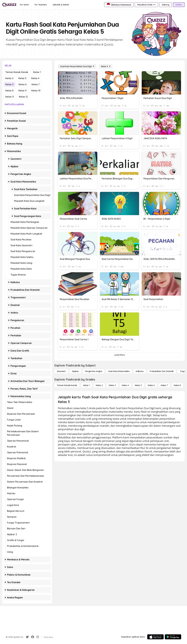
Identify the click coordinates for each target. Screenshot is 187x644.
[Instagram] (38, 637)
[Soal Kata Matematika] (119, 371)
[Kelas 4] (125, 385)
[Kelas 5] (106, 66)
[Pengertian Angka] (94, 371)
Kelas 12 (23, 97)
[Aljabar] (75, 371)
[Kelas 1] (86, 385)
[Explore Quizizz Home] (9, 5)
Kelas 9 (22, 91)
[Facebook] (33, 637)
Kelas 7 (36, 84)
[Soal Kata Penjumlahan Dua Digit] (77, 66)
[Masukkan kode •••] (146, 5)
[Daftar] (179, 5)
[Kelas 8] (177, 385)
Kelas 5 (9, 84)
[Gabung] (166, 5)
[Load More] (120, 355)
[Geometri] (61, 371)
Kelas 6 (23, 84)
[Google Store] (173, 637)
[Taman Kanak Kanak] (67, 385)
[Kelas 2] (99, 385)
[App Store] (155, 637)
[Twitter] (27, 637)
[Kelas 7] (164, 385)
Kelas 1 (37, 72)
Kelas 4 (35, 78)
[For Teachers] (41, 5)
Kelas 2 (9, 78)
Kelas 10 (36, 91)
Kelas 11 (10, 97)
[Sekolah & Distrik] (61, 5)
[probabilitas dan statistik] (162, 371)
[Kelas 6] (151, 385)
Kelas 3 (22, 78)
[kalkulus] (140, 371)
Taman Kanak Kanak (17, 72)
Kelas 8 (9, 91)
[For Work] (24, 5)
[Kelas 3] (112, 385)
